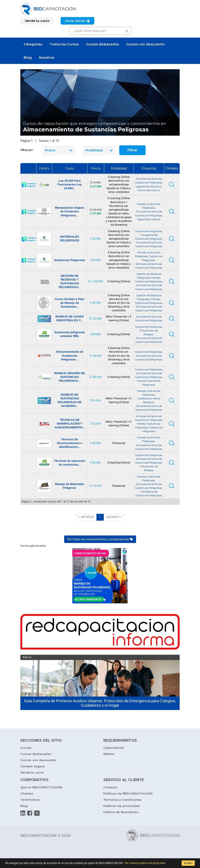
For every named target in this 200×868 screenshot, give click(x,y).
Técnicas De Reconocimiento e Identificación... (70, 443)
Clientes (27, 793)
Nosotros (47, 57)
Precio (59, 150)
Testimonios (30, 800)
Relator (109, 754)
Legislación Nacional (148, 186)
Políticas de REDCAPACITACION (128, 793)
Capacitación (114, 748)
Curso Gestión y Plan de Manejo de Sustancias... (70, 303)
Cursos (26, 748)
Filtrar (133, 150)
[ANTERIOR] (86, 517)
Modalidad (99, 150)
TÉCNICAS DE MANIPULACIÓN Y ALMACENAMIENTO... (70, 424)
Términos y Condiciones (122, 800)
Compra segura (33, 766)
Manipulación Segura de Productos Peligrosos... (70, 211)
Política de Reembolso (121, 812)
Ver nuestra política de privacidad (145, 863)
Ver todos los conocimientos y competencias (100, 539)
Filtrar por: (27, 150)
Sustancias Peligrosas (148, 231)
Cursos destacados (102, 44)
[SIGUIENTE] (114, 517)
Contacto (110, 787)
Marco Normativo (149, 190)
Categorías (33, 44)
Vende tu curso (32, 772)
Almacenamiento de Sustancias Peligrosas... (70, 355)
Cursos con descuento (145, 44)
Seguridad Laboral (149, 219)
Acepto (188, 863)
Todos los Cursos (64, 44)
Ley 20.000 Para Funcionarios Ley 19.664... (70, 184)
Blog (28, 57)
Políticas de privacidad (121, 806)
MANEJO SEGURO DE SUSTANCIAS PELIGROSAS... (70, 377)
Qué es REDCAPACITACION (41, 787)
